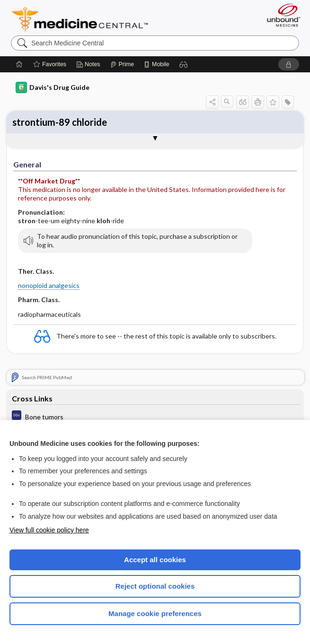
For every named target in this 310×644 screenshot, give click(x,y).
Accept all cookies (155, 560)
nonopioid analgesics (49, 285)
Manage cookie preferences (155, 614)
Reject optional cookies (155, 586)
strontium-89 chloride (60, 122)
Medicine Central (85, 19)
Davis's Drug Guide (53, 87)
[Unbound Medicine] (281, 15)
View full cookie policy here (49, 530)
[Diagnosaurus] (155, 416)
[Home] (19, 64)
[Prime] (122, 64)
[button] (184, 64)
